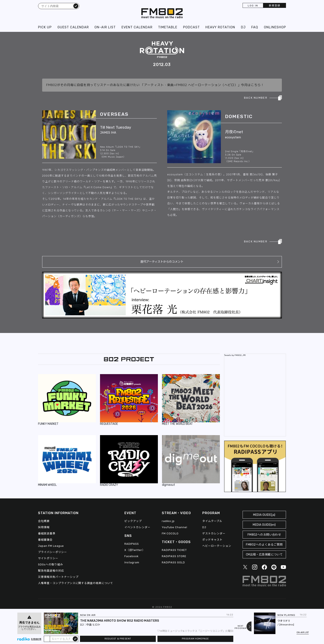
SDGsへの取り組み (51, 564)
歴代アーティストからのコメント (162, 262)
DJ (243, 27)
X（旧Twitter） (135, 550)
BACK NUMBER (256, 98)
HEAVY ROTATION (220, 27)
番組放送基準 (47, 533)
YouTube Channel (175, 527)
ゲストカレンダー (214, 533)
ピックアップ (133, 521)
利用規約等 (36, 639)
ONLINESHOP (275, 27)
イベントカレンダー (137, 527)
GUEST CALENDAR (73, 27)
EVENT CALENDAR (137, 27)
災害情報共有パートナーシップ (58, 577)
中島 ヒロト (93, 625)
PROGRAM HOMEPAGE (195, 639)
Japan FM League (51, 546)
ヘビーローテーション (217, 546)
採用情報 (44, 527)
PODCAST (191, 27)
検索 (76, 6)
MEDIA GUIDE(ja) (264, 515)
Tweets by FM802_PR (235, 355)
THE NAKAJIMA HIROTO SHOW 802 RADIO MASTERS (120, 621)
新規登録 (275, 6)
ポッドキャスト (212, 540)
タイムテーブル (212, 521)
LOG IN (253, 6)
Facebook (132, 556)
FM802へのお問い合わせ (264, 535)
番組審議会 (45, 540)
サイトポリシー (48, 558)
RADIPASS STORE (174, 556)
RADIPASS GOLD (173, 562)
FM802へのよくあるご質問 (264, 545)
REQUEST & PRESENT (118, 639)
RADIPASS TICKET (174, 550)
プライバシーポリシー (52, 552)
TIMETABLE (168, 27)
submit (75, 639)
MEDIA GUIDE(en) (264, 525)
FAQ (255, 27)
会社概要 (44, 521)
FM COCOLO (170, 533)
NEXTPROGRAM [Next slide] (241, 627)
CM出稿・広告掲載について (264, 555)
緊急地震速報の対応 (51, 571)
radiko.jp (168, 521)
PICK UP (45, 27)
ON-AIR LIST (105, 27)
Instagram (132, 562)
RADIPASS (132, 544)
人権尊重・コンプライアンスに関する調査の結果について (76, 583)
